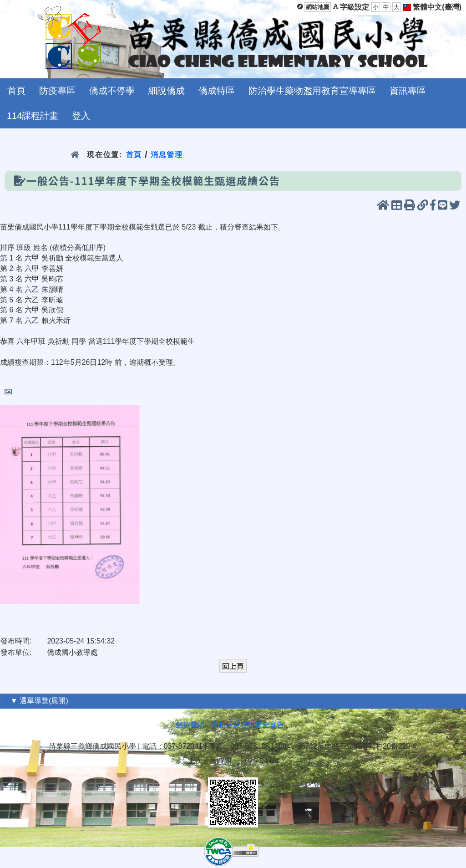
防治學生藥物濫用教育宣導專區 (312, 91)
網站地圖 (318, 7)
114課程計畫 (33, 116)
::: (5, 701)
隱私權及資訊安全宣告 (248, 725)
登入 (81, 116)
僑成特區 (217, 91)
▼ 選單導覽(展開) (39, 701)
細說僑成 (167, 91)
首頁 (16, 91)
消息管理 (167, 155)
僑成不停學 (112, 91)
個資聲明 (190, 725)
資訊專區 (408, 91)
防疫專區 (57, 91)
